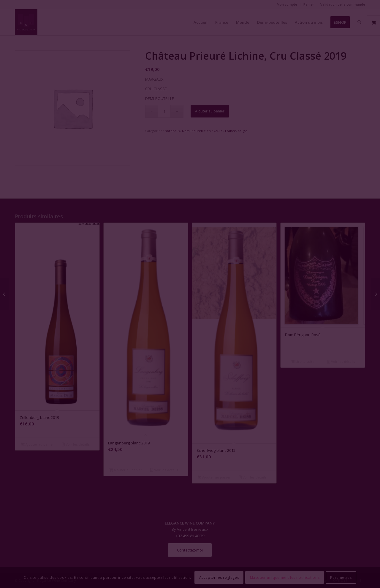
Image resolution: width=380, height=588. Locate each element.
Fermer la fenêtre (190, 348)
